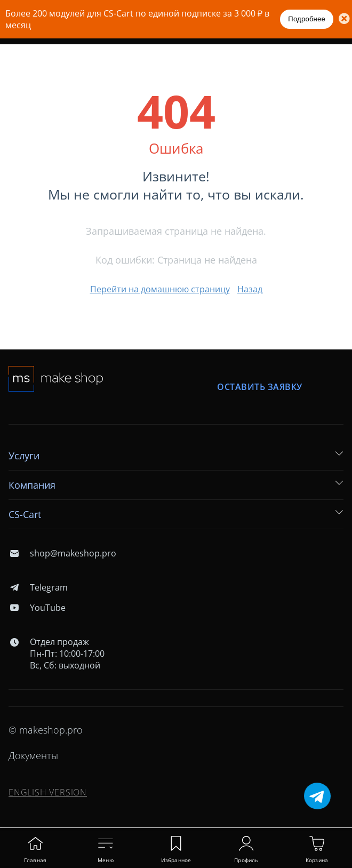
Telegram (38, 587)
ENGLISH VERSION (48, 792)
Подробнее (307, 19)
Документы (33, 755)
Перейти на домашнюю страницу (160, 289)
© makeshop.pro (46, 730)
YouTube (37, 608)
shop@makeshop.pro (62, 553)
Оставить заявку (260, 387)
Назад (250, 289)
